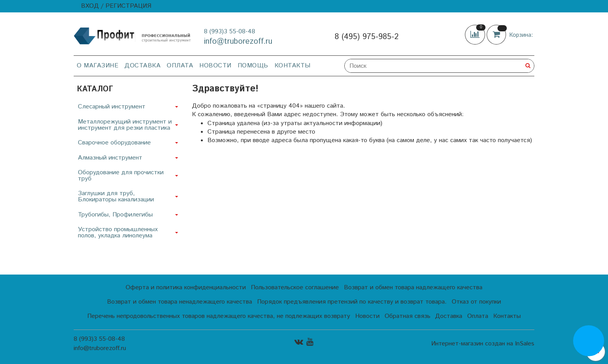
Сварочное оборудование (114, 143)
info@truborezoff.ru (238, 42)
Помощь (253, 66)
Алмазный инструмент (110, 158)
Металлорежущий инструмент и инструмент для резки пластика (125, 125)
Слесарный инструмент (112, 107)
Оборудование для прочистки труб (121, 176)
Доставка (142, 66)
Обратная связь (408, 316)
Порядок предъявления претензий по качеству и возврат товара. (352, 302)
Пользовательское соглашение (295, 288)
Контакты (293, 66)
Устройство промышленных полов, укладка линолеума (118, 233)
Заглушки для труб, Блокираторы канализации (116, 197)
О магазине (98, 66)
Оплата (180, 66)
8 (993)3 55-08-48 (230, 32)
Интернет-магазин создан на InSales (483, 344)
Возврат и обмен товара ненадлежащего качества (180, 302)
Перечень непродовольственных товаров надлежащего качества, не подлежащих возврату (219, 316)
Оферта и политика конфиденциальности (186, 288)
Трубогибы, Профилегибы (115, 215)
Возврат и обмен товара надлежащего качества (413, 288)
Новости (215, 66)
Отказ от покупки (476, 302)
